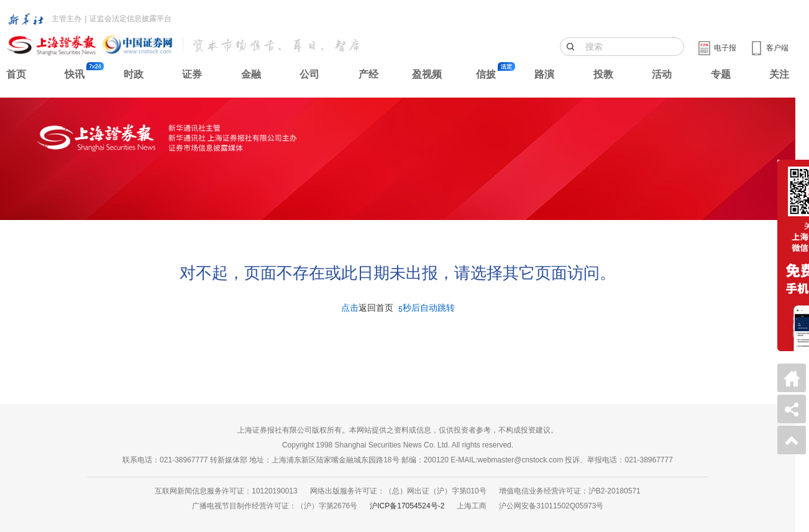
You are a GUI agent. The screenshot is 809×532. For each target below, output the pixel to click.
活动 (662, 74)
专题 (721, 74)
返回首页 (376, 308)
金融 (251, 74)
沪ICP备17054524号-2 (407, 506)
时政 (134, 74)
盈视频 (427, 74)
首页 (16, 74)
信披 (486, 74)
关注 (779, 74)
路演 (544, 74)
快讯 (75, 74)
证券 (192, 74)
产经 (368, 74)
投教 (603, 74)
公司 (309, 74)
